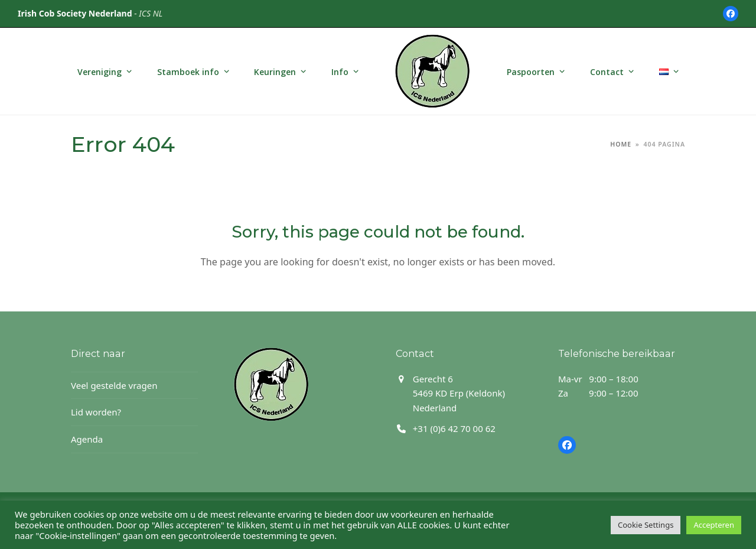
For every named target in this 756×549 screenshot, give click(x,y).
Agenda (87, 439)
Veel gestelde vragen (114, 385)
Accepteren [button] (714, 525)
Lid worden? (96, 412)
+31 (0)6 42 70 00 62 (454, 428)
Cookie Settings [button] (646, 525)
